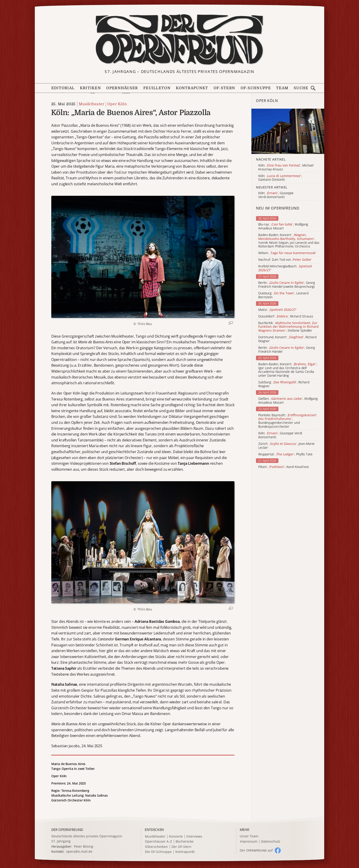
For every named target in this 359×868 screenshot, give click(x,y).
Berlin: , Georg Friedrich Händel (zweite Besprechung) (287, 285)
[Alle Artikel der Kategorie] (288, 131)
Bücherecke (185, 842)
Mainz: (277, 310)
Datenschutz (271, 842)
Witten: (287, 253)
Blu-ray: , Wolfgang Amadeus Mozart (283, 226)
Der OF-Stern (181, 847)
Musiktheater (92, 104)
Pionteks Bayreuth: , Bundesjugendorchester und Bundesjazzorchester (287, 421)
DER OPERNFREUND (67, 830)
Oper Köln (117, 104)
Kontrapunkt (192, 88)
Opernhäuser (122, 88)
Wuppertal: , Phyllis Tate (285, 454)
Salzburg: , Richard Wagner (284, 384)
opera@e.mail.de (79, 851)
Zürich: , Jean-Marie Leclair (286, 446)
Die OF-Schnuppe (158, 852)
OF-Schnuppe (256, 88)
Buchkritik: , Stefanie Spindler (288, 327)
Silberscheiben (156, 847)
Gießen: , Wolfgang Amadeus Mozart (288, 401)
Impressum (249, 842)
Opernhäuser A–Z (158, 842)
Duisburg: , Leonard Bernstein (283, 295)
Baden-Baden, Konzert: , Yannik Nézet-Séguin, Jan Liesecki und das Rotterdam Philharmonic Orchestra (289, 241)
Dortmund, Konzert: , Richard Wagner (287, 339)
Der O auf (256, 850)
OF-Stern (224, 88)
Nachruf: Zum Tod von (285, 260)
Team (282, 88)
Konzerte (176, 837)
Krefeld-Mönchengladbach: (285, 268)
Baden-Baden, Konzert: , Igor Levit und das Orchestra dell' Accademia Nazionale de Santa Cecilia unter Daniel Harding (288, 370)
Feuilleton (157, 88)
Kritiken (90, 88)
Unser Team (249, 836)
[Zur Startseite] (179, 40)
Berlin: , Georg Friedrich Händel (287, 350)
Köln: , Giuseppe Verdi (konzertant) (280, 435)
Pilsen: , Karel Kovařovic (284, 467)
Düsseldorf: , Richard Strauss (286, 316)
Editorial (63, 88)
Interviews (194, 837)
